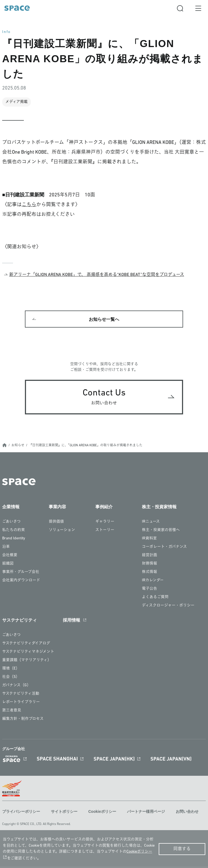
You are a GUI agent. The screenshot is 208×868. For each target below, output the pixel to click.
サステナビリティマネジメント (28, 654)
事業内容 (57, 509)
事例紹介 (104, 509)
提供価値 (56, 524)
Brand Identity (14, 541)
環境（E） (11, 671)
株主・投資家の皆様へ (161, 532)
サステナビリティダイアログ (26, 646)
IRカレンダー (153, 583)
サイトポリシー (64, 814)
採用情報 (71, 623)
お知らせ (18, 448)
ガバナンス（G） (16, 688)
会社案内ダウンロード (21, 583)
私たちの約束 (14, 532)
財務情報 (149, 566)
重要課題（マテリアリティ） (27, 663)
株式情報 (149, 574)
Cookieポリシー (102, 814)
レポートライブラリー (21, 704)
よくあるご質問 (155, 600)
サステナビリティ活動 (21, 696)
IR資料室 (149, 541)
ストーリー (105, 532)
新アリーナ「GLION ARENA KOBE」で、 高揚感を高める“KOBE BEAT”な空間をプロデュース (97, 275)
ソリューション (62, 532)
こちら (29, 205)
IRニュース (151, 524)
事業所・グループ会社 (21, 574)
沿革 (6, 549)
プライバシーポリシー (21, 814)
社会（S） (11, 679)
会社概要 (10, 558)
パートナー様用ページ (146, 814)
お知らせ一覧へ (104, 320)
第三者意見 (12, 713)
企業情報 (11, 509)
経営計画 (149, 558)
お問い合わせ (187, 814)
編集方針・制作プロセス (23, 721)
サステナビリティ (19, 623)
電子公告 (149, 591)
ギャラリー (105, 524)
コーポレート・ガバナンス (164, 549)
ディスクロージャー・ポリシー (168, 608)
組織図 (8, 566)
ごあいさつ (11, 524)
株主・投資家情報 (159, 509)
